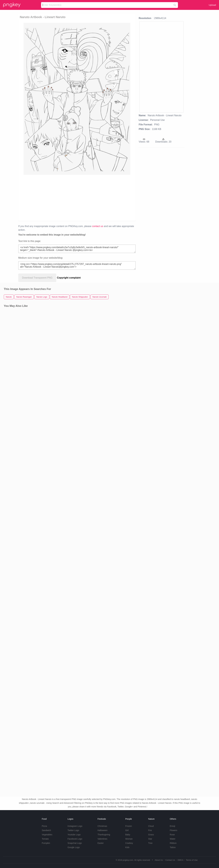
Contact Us (170, 860)
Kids (127, 847)
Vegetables (47, 835)
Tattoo (173, 847)
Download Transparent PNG (37, 278)
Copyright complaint (69, 278)
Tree (150, 843)
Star (150, 839)
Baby (128, 835)
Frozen (129, 826)
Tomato (45, 839)
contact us (98, 226)
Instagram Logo (75, 826)
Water (173, 839)
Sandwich (46, 830)
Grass (151, 835)
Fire (150, 830)
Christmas (102, 826)
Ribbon (173, 843)
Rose (172, 835)
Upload (212, 5)
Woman (129, 839)
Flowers (173, 830)
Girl (127, 830)
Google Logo (74, 847)
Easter (101, 843)
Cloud (151, 826)
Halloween (102, 830)
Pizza (44, 826)
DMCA (181, 860)
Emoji (172, 826)
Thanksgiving (104, 835)
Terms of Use (192, 860)
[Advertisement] (55, 198)
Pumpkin (46, 843)
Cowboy (129, 843)
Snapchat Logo (75, 843)
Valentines (102, 839)
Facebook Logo (75, 839)
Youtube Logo (74, 835)
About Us (159, 860)
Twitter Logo (73, 830)
